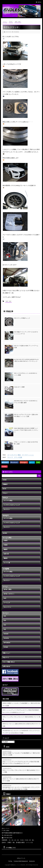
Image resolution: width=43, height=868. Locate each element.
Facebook (14, 462)
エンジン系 (7, 563)
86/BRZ (5, 533)
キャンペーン (7, 607)
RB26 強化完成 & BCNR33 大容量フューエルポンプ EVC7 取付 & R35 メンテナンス (26, 430)
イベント (5, 586)
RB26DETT (6, 515)
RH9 (5, 598)
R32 (5, 629)
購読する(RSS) (8, 472)
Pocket (4, 466)
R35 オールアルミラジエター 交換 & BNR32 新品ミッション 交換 (26, 415)
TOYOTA (6, 638)
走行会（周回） (8, 589)
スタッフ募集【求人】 (9, 662)
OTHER (6, 647)
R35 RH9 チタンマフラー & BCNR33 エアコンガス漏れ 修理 (26, 402)
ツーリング (7, 603)
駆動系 (6, 549)
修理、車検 (8, 301)
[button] (20, 15)
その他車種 (6, 569)
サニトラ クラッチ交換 (15, 457)
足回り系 (6, 554)
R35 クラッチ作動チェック (22, 318)
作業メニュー (6, 653)
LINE (38, 462)
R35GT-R (5, 497)
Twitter (5, 462)
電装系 (6, 558)
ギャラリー (7, 509)
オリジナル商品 (8, 500)
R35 (5, 616)
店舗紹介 (5, 484)
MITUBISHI (7, 643)
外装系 (6, 545)
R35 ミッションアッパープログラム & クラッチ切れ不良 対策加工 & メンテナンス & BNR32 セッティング (21, 762)
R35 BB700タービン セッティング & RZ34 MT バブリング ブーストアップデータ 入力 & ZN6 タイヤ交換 (21, 788)
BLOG (4, 489)
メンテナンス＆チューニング (12, 505)
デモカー (5, 493)
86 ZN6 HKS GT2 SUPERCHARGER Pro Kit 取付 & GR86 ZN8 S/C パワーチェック (26, 360)
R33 (5, 625)
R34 (5, 620)
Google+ (24, 462)
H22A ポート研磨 (19, 387)
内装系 (6, 540)
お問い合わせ (6, 666)
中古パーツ (6, 657)
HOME (5, 480)
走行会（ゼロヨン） (9, 594)
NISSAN (6, 634)
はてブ (32, 462)
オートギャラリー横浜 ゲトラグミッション (21, 455)
